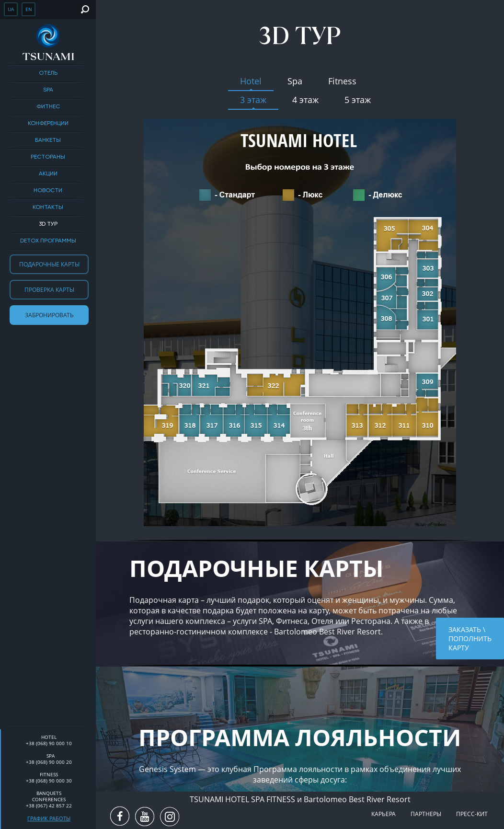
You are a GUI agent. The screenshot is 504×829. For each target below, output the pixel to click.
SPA (48, 90)
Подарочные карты (49, 264)
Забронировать (49, 315)
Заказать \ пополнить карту (470, 639)
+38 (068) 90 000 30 (49, 781)
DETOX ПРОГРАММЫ (48, 241)
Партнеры (426, 814)
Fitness (342, 81)
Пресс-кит (472, 814)
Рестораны (48, 157)
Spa (295, 81)
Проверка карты (49, 290)
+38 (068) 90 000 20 (49, 762)
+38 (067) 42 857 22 (49, 806)
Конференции (48, 124)
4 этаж (305, 100)
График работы (49, 818)
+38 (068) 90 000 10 (49, 743)
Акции (48, 174)
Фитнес (48, 107)
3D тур (48, 224)
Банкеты (48, 140)
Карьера (384, 814)
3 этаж (253, 100)
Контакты (48, 207)
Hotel (251, 81)
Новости (48, 191)
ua (11, 9)
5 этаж (358, 100)
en (29, 9)
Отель (48, 73)
